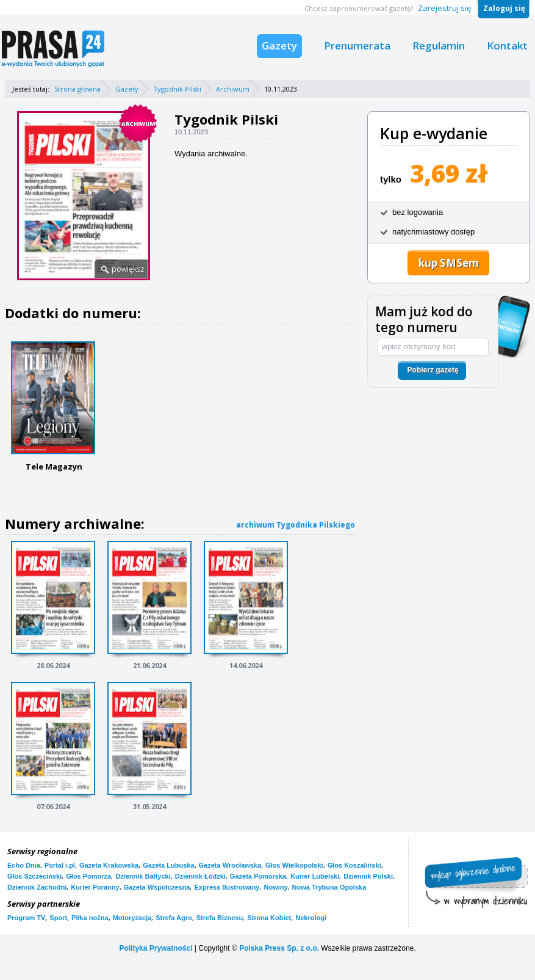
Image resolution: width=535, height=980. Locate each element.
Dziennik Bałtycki (143, 876)
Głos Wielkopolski (294, 865)
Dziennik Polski (368, 876)
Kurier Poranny (95, 887)
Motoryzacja (132, 918)
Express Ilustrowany (227, 887)
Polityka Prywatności (156, 948)
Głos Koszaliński (354, 865)
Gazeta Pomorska (258, 876)
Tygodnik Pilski (177, 89)
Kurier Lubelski (315, 876)
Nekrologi (311, 918)
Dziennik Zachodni (37, 887)
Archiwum (233, 89)
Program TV (26, 918)
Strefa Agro (174, 918)
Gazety (279, 45)
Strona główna (77, 89)
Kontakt (507, 45)
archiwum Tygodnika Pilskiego (296, 525)
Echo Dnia (24, 865)
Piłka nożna (90, 918)
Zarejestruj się (444, 8)
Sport (58, 918)
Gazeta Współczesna (157, 887)
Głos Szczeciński (34, 876)
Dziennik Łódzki (200, 876)
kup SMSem (449, 263)
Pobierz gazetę (433, 370)
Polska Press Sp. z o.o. (279, 948)
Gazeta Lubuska (168, 865)
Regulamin (439, 45)
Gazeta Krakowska (109, 865)
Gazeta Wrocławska (230, 865)
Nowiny (275, 887)
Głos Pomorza (88, 876)
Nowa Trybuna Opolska (329, 887)
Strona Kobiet (269, 918)
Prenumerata (357, 45)
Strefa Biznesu (220, 918)
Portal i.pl (60, 865)
